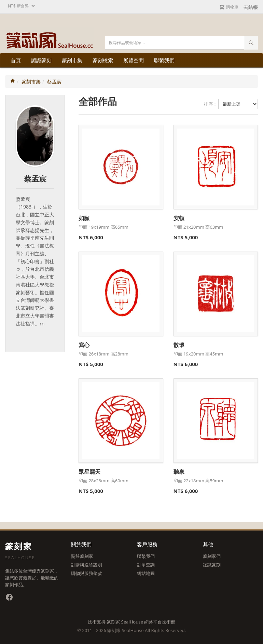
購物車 (229, 7)
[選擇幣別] (20, 6)
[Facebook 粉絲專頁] (9, 597)
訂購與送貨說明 (87, 565)
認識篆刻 (41, 60)
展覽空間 (134, 60)
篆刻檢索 (103, 60)
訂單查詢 (146, 565)
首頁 (16, 60)
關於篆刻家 (82, 556)
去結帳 (251, 7)
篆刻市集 (72, 60)
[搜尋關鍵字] (181, 43)
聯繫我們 (164, 60)
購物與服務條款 (87, 573)
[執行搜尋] (251, 43)
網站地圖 (146, 573)
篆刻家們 (212, 556)
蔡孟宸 (54, 82)
